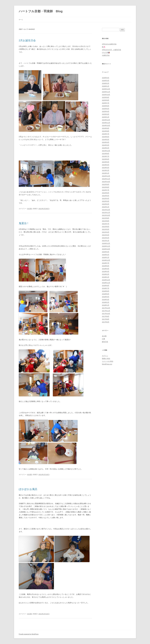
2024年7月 (106, 134)
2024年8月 (106, 131)
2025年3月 (106, 114)
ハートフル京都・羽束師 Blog (41, 11)
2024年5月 (106, 140)
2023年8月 (106, 154)
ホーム (21, 20)
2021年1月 (106, 241)
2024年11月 (106, 123)
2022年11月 (106, 179)
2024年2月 (106, 148)
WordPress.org (107, 364)
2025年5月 (106, 109)
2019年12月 (106, 260)
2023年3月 (106, 168)
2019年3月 (106, 271)
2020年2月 (106, 255)
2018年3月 (106, 300)
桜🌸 (104, 47)
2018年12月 (106, 280)
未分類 (29, 209)
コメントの (108, 361)
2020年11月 (106, 246)
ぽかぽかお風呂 (28, 489)
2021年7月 (106, 224)
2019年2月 (106, 274)
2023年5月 (106, 162)
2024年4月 (106, 142)
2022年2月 (106, 204)
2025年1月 (106, 117)
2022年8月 (106, 187)
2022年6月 (106, 193)
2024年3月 (106, 145)
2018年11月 (106, 283)
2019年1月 (106, 277)
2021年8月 (106, 221)
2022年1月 (106, 207)
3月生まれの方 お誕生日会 (112, 50)
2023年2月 (106, 170)
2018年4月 (106, 297)
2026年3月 (106, 81)
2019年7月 (106, 263)
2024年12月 (106, 120)
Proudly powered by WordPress (29, 634)
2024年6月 (106, 137)
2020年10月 (106, 249)
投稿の (106, 358)
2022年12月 (106, 176)
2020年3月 (106, 252)
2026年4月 (106, 78)
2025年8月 (106, 100)
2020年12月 (106, 243)
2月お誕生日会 (27, 40)
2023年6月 (106, 159)
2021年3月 (106, 235)
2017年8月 (106, 319)
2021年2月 (106, 238)
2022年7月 (106, 190)
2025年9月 (106, 97)
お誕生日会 (106, 55)
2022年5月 (106, 196)
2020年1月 (106, 257)
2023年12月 (106, 151)
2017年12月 (106, 308)
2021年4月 (106, 232)
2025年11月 (106, 92)
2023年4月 (106, 165)
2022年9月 (106, 184)
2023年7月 (106, 156)
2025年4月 (106, 111)
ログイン (105, 356)
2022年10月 (106, 182)
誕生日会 (105, 342)
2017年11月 (106, 311)
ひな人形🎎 (106, 52)
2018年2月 (106, 302)
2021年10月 (106, 215)
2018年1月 (106, 305)
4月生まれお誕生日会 (109, 44)
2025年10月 (106, 95)
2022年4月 (106, 198)
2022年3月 (106, 201)
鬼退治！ (24, 223)
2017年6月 (106, 322)
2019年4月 (106, 269)
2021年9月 (106, 218)
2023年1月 (106, 173)
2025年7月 (106, 103)
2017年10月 (106, 314)
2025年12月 (106, 89)
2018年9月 (106, 286)
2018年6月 (106, 291)
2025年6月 (106, 106)
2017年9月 (106, 316)
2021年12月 (106, 210)
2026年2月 (106, 83)
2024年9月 (106, 128)
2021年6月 (106, 227)
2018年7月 (106, 288)
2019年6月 (106, 266)
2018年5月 (106, 294)
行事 (103, 339)
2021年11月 (106, 213)
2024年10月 (106, 125)
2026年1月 (106, 86)
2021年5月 (106, 229)
